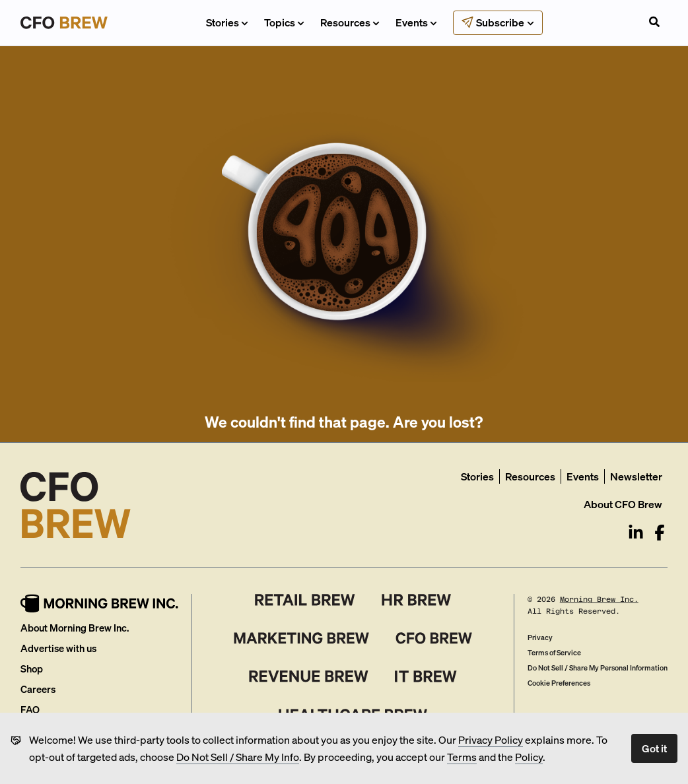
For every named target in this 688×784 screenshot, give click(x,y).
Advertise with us (58, 648)
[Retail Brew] (305, 600)
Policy (529, 757)
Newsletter (636, 476)
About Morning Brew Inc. (75, 628)
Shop (32, 669)
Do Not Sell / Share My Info (238, 757)
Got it (654, 748)
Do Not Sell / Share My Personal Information (598, 668)
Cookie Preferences (559, 683)
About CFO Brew (623, 504)
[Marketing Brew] (301, 638)
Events (416, 22)
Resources (350, 22)
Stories (227, 22)
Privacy (540, 637)
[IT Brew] (426, 676)
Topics (284, 22)
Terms (462, 757)
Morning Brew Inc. (599, 600)
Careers (38, 689)
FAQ (30, 709)
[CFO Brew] (434, 638)
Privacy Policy (491, 739)
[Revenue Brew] (309, 676)
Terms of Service (554, 653)
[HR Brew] (416, 600)
